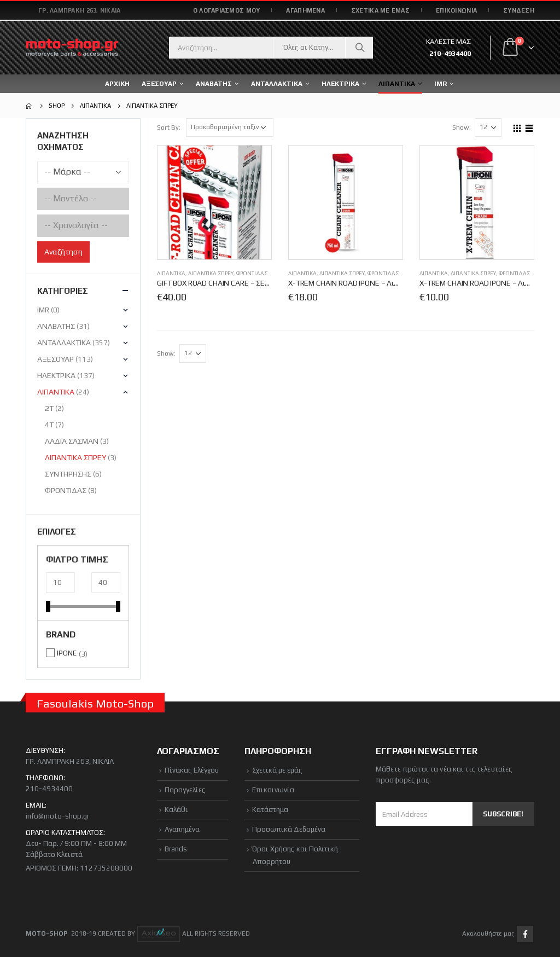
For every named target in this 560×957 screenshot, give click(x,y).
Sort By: (169, 127)
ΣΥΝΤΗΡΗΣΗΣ (68, 474)
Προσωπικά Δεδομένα (289, 829)
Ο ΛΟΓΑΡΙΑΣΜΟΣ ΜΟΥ (227, 10)
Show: (462, 127)
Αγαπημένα (182, 829)
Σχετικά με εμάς (277, 770)
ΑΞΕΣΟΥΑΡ (56, 359)
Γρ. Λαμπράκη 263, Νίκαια (80, 10)
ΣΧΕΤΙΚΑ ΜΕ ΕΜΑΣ (380, 10)
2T (49, 408)
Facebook (525, 934)
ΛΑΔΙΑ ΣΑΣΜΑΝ (72, 441)
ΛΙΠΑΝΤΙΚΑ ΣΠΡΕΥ (211, 273)
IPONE (67, 653)
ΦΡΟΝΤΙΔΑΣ (252, 273)
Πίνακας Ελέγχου (192, 770)
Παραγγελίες (185, 790)
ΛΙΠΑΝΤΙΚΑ (171, 273)
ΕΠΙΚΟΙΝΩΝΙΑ (456, 10)
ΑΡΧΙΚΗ (117, 84)
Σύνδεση (519, 10)
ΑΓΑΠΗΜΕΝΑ (305, 10)
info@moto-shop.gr (57, 816)
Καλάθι (176, 810)
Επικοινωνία (273, 790)
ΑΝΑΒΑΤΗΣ (56, 326)
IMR (441, 84)
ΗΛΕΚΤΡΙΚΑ (56, 375)
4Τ (49, 425)
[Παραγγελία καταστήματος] (230, 127)
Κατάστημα (270, 810)
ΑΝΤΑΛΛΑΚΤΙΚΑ (277, 84)
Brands (176, 849)
